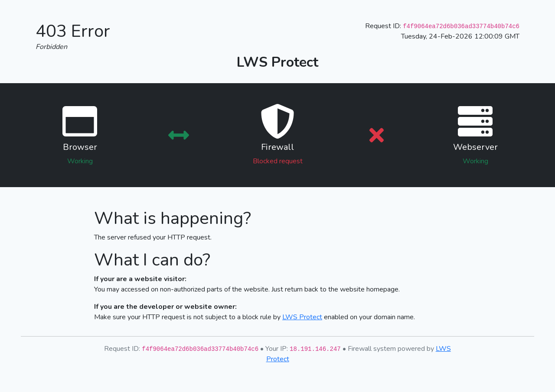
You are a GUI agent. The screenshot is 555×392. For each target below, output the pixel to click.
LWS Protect (302, 317)
